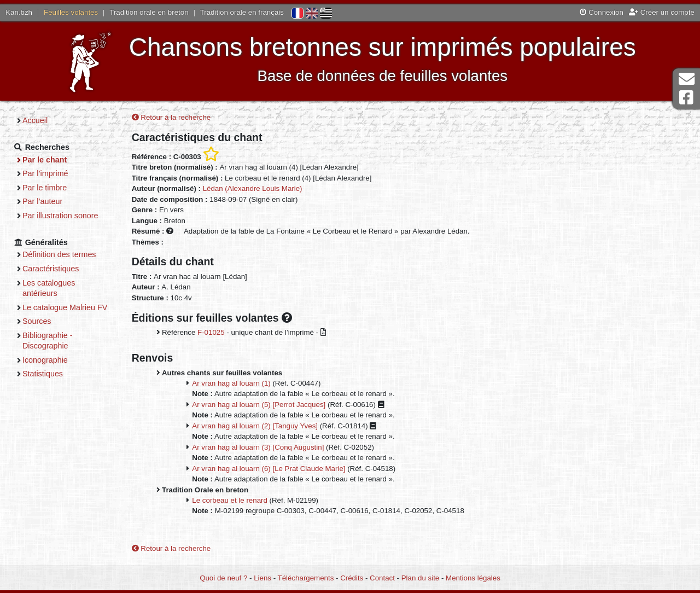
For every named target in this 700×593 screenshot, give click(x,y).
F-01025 (211, 332)
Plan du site (420, 578)
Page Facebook (686, 98)
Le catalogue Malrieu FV (65, 307)
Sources (37, 321)
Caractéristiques (51, 269)
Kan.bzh (19, 12)
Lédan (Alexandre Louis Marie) (253, 188)
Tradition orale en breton (149, 12)
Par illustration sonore (60, 216)
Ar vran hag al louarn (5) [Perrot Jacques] (259, 405)
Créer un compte (662, 12)
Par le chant (45, 160)
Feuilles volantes (71, 12)
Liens (262, 578)
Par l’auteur (42, 201)
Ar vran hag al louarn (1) (231, 383)
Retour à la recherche (171, 117)
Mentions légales (473, 578)
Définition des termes (59, 254)
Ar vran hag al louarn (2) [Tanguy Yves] (255, 426)
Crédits (352, 578)
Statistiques (43, 374)
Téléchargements (306, 578)
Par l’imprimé (45, 173)
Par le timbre (45, 188)
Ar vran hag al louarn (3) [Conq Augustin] (258, 447)
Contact (382, 578)
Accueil (35, 120)
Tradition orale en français (242, 12)
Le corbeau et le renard (230, 500)
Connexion (602, 12)
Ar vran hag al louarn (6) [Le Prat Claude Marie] (269, 469)
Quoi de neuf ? (223, 578)
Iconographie (45, 360)
